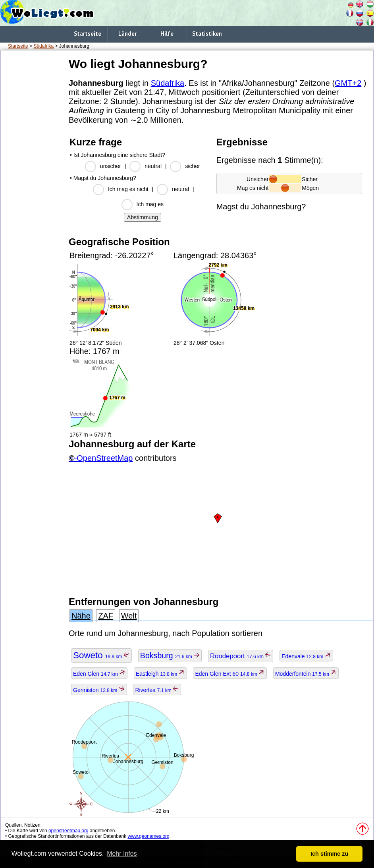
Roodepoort (241, 656)
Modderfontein (306, 674)
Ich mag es (150, 204)
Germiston (99, 690)
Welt (129, 616)
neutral (153, 166)
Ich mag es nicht (128, 189)
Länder (127, 34)
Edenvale (306, 656)
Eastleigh (160, 674)
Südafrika (43, 46)
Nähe (81, 616)
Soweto (101, 655)
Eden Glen (99, 674)
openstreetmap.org (68, 831)
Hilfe (167, 34)
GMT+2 (348, 83)
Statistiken (207, 34)
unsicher (111, 166)
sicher (192, 166)
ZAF (106, 616)
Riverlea (157, 690)
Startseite (88, 34)
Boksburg (170, 655)
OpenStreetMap (105, 458)
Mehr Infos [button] (122, 854)
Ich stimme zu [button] (329, 854)
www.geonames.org (148, 836)
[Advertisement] (33, 174)
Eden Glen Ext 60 (230, 674)
